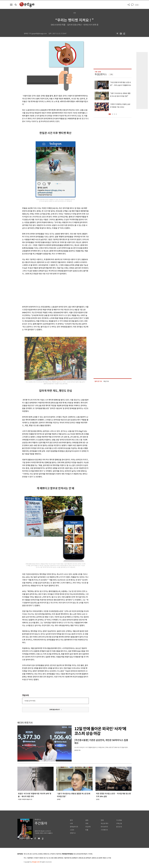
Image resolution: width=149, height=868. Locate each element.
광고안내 (119, 827)
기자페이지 (104, 830)
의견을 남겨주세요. (30, 701)
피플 (87, 830)
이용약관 (59, 854)
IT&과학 (88, 827)
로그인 (137, 5)
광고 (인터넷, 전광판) (36, 854)
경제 (87, 820)
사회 (71, 824)
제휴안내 (46, 854)
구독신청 (119, 824)
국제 (87, 824)
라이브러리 (104, 827)
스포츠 (72, 830)
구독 (111, 75)
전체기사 (73, 833)
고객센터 (52, 854)
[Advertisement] (51, 290)
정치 (71, 820)
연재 (102, 820)
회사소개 (26, 854)
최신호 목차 (105, 824)
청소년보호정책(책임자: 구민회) (83, 854)
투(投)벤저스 (101, 74)
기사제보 (119, 820)
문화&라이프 (74, 827)
